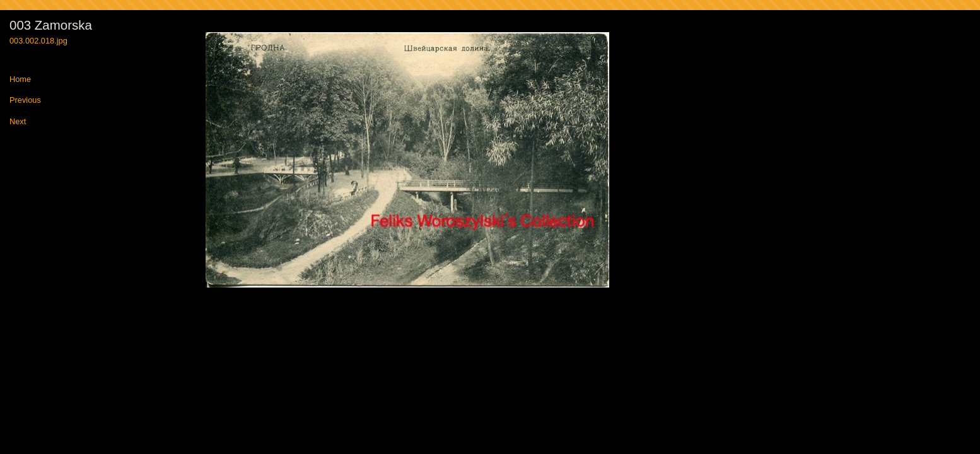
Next (18, 122)
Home (20, 80)
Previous (25, 101)
